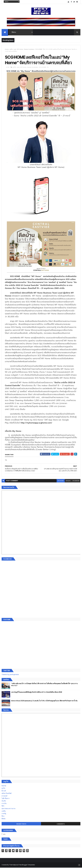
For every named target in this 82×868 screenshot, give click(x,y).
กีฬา (3, 806)
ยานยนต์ (4, 796)
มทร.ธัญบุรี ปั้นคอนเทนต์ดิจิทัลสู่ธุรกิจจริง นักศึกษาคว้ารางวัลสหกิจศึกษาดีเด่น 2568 (37, 692)
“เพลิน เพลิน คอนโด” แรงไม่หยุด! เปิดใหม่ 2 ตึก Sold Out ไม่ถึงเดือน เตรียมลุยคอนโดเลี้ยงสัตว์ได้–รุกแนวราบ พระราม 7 (44, 685)
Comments (61, 824)
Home (7, 49)
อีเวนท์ (4, 791)
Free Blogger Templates (27, 865)
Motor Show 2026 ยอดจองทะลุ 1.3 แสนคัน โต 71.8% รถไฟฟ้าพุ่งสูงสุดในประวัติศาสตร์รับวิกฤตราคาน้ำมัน (44, 701)
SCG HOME (39, 49)
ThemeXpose (14, 865)
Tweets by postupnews (10, 675)
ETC (4, 835)
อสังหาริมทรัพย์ (7, 794)
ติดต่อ (3, 819)
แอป (15, 49)
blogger (61, 481)
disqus (68, 481)
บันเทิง (4, 801)
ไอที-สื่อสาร (6, 799)
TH (44, 49)
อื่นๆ (3, 816)
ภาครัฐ (4, 814)
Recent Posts (21, 824)
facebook (76, 481)
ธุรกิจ (11, 49)
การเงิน (4, 804)
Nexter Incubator (29, 49)
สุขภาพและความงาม (8, 809)
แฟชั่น (4, 811)
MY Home (20, 49)
